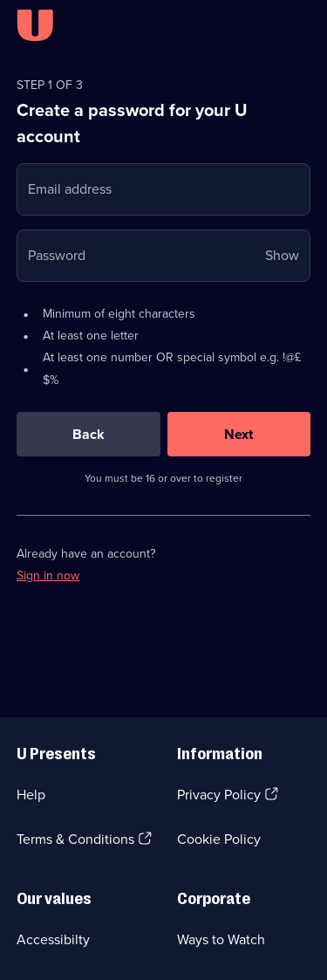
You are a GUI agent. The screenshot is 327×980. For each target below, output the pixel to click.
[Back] (89, 434)
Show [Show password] (282, 256)
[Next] (239, 434)
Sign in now (48, 576)
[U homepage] (35, 25)
